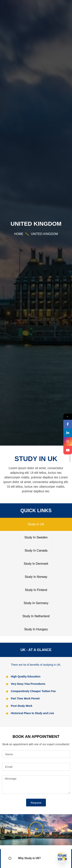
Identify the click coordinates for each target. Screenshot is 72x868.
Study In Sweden (36, 537)
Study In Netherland (36, 616)
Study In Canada (36, 551)
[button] (36, 830)
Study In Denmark (36, 564)
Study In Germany (36, 603)
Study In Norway (36, 577)
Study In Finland (36, 590)
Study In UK (36, 524)
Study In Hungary (36, 629)
